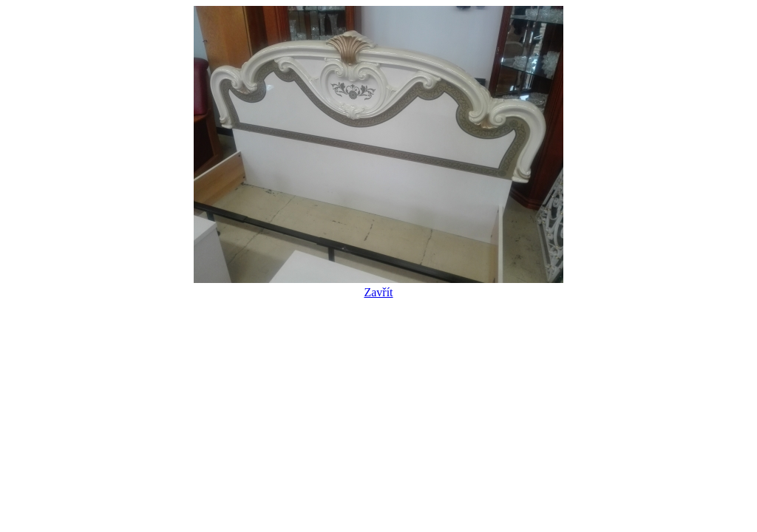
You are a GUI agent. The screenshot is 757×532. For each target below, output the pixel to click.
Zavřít (378, 286)
